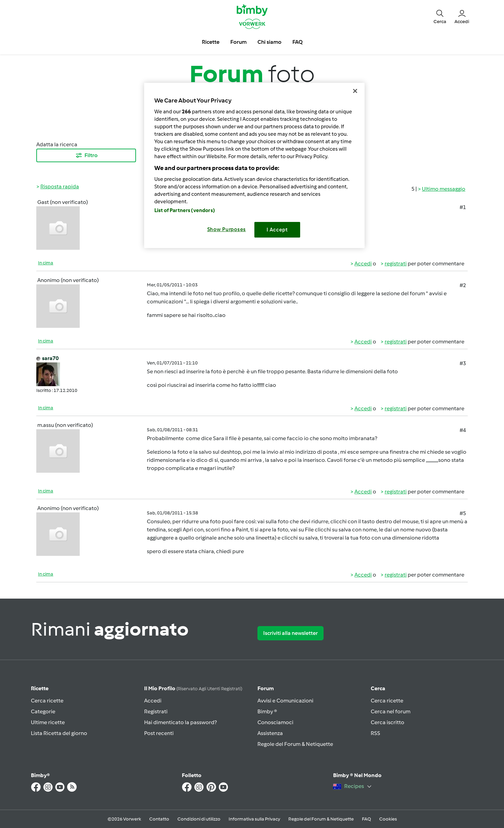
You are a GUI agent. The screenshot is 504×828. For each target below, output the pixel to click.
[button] (440, 16)
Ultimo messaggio (444, 189)
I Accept (277, 230)
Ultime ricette (48, 722)
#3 (463, 363)
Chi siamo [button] (269, 42)
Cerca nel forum (391, 711)
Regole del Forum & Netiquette (295, 744)
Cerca (378, 688)
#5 (463, 513)
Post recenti (159, 733)
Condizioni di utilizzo (199, 819)
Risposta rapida (60, 186)
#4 (463, 430)
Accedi (363, 264)
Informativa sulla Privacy (254, 819)
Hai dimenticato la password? (180, 722)
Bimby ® (267, 711)
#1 (463, 207)
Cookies (388, 819)
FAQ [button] (297, 42)
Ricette (40, 688)
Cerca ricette (47, 701)
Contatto (159, 819)
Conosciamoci (275, 722)
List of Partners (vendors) (185, 210)
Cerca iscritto (387, 722)
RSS (375, 733)
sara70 (50, 358)
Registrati (156, 711)
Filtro (86, 155)
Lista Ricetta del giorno (59, 733)
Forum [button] (238, 42)
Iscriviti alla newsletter (290, 633)
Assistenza (270, 733)
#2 (463, 285)
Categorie (43, 711)
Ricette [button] (211, 42)
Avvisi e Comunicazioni (285, 701)
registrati (396, 264)
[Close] (355, 91)
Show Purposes (227, 229)
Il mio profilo (193, 688)
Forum (266, 688)
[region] (254, 165)
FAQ (366, 819)
